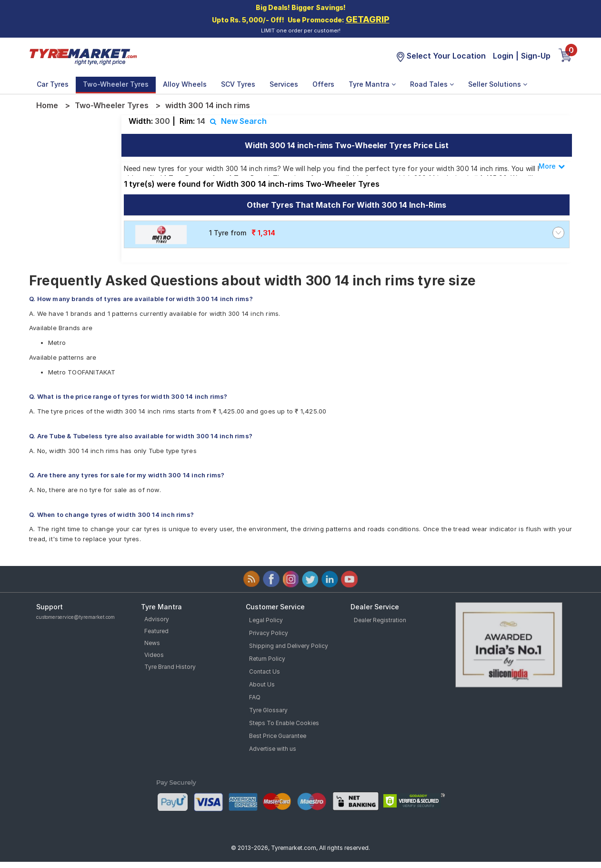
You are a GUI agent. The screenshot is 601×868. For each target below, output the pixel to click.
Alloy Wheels (185, 84)
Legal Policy (266, 620)
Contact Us (265, 671)
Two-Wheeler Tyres (116, 84)
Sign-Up (536, 56)
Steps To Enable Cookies (284, 723)
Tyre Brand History (170, 667)
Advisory (157, 619)
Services (284, 84)
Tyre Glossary (268, 710)
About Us (262, 684)
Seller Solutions (498, 84)
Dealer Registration (380, 620)
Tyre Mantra (372, 84)
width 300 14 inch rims (208, 105)
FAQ (255, 697)
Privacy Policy (269, 633)
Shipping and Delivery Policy (289, 646)
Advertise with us (273, 749)
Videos (154, 655)
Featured (156, 631)
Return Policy (267, 659)
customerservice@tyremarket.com (75, 617)
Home (47, 105)
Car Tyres (53, 84)
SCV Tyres (238, 84)
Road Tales (432, 84)
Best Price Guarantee (278, 736)
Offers (323, 84)
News (152, 643)
